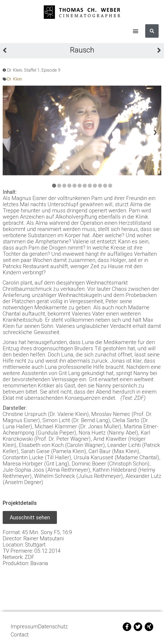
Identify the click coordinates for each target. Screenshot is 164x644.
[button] (135, 31)
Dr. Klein (15, 79)
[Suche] (152, 31)
